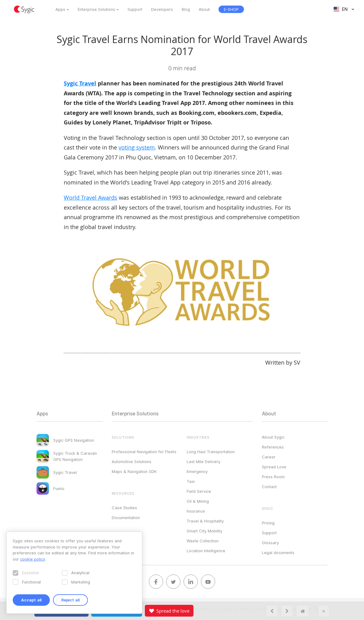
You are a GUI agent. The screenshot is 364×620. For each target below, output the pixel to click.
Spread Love (274, 467)
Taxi (191, 481)
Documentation (126, 518)
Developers (162, 9)
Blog (186, 9)
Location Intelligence (206, 551)
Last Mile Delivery (204, 462)
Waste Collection (203, 541)
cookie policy (32, 559)
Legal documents (278, 553)
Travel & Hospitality (205, 521)
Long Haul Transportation (211, 452)
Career (269, 457)
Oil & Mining (198, 501)
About (204, 9)
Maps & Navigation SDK (134, 471)
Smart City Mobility (204, 531)
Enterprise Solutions (96, 9)
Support (135, 9)
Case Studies (124, 508)
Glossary (270, 543)
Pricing (268, 523)
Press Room (273, 477)
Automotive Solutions (132, 462)
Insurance (196, 511)
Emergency (197, 471)
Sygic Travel (80, 83)
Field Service (199, 491)
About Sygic (273, 437)
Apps (60, 9)
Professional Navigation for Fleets (144, 452)
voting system (137, 147)
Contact (269, 487)
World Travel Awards (91, 197)
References (273, 447)
